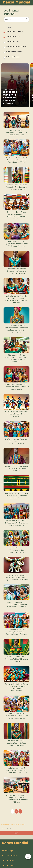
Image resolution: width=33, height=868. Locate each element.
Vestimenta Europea (12, 57)
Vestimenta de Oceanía (13, 52)
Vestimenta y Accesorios (13, 32)
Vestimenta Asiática (11, 42)
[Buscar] (26, 19)
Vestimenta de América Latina (15, 47)
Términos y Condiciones (9, 856)
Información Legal (7, 851)
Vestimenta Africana (12, 37)
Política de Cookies (8, 860)
